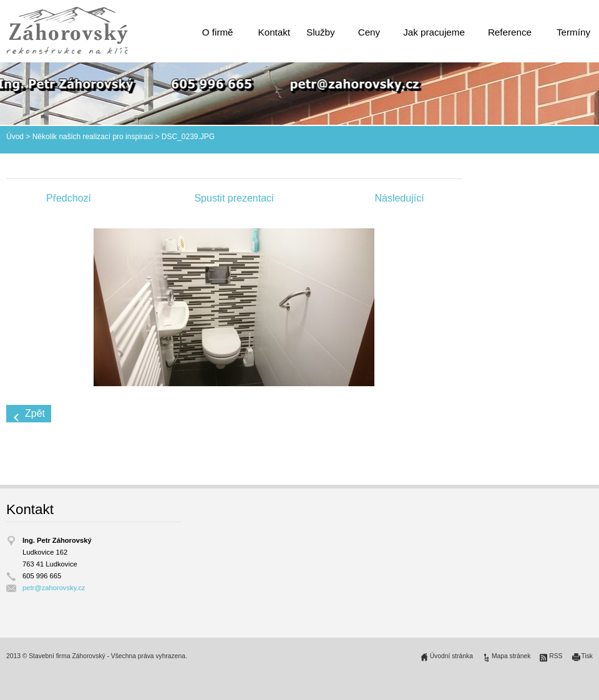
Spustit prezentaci (234, 198)
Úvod (15, 137)
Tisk (587, 656)
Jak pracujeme (434, 32)
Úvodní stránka (451, 656)
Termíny (573, 32)
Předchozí (69, 198)
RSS (556, 656)
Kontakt (275, 32)
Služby (321, 32)
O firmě (218, 32)
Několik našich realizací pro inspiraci (93, 137)
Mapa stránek (511, 656)
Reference (510, 32)
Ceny (369, 32)
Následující (399, 198)
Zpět (35, 413)
